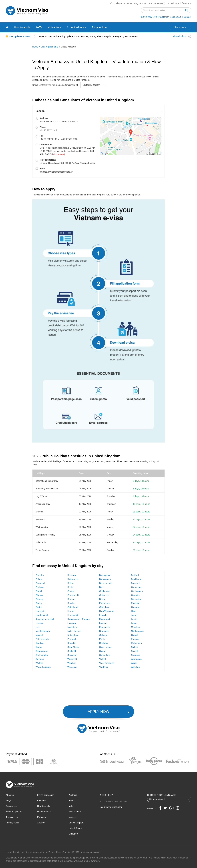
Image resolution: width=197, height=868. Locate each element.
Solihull (135, 651)
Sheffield (72, 651)
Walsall (103, 659)
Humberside (73, 615)
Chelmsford (105, 591)
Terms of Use (12, 817)
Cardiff (39, 591)
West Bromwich (107, 663)
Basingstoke (105, 575)
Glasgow (135, 607)
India (71, 806)
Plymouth (72, 639)
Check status (180, 27)
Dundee (71, 603)
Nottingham (73, 635)
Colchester (104, 595)
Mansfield (136, 627)
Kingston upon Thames (78, 619)
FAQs (39, 27)
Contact (187, 17)
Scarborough (42, 651)
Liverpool (72, 623)
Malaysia (73, 817)
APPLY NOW (98, 712)
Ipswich (103, 615)
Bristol (70, 587)
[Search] (187, 10)
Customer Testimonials (170, 17)
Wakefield (72, 659)
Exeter (39, 607)
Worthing (104, 667)
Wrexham (136, 667)
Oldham (103, 635)
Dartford (71, 599)
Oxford (134, 635)
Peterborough (42, 639)
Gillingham (104, 607)
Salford (135, 647)
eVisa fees (54, 27)
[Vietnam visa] (7, 27)
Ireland (72, 801)
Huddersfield (42, 615)
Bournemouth (106, 583)
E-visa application (46, 795)
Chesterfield (73, 595)
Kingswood (105, 619)
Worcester (72, 667)
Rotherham (136, 643)
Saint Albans (73, 647)
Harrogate (40, 611)
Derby (102, 599)
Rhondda (72, 643)
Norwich (39, 635)
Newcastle (104, 631)
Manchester (105, 627)
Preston (135, 639)
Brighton (40, 587)
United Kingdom (76, 823)
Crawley (39, 599)
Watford (39, 663)
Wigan (134, 663)
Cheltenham (137, 591)
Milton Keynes (74, 631)
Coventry (135, 595)
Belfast (39, 579)
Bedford (135, 575)
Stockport (72, 655)
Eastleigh (136, 603)
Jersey (134, 615)
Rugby (39, 647)
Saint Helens (105, 647)
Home (35, 47)
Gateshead (73, 607)
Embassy (42, 817)
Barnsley (40, 575)
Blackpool (40, 583)
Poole (102, 639)
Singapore (74, 834)
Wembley (72, 663)
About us (10, 795)
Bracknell (136, 583)
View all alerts (180, 36)
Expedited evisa (76, 27)
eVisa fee (42, 801)
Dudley (39, 603)
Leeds (134, 619)
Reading (40, 643)
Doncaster (136, 599)
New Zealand (75, 812)
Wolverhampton (43, 667)
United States (75, 828)
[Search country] (162, 10)
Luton (134, 623)
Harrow (71, 611)
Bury (102, 587)
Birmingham (105, 579)
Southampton (42, 655)
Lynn (38, 627)
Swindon (40, 659)
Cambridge (136, 587)
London (103, 623)
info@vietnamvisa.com (111, 807)
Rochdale (104, 643)
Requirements (44, 812)
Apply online (99, 27)
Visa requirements (49, 47)
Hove (134, 611)
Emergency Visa (149, 17)
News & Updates (14, 812)
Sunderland (105, 655)
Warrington (136, 659)
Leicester (40, 623)
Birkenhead (73, 579)
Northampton (137, 631)
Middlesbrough (43, 631)
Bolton (70, 583)
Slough (103, 651)
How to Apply (44, 806)
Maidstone (72, 627)
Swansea (136, 655)
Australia (73, 795)
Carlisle (71, 591)
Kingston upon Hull (45, 619)
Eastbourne (105, 603)
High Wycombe (107, 611)
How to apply (22, 27)
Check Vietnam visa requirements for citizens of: (55, 85)
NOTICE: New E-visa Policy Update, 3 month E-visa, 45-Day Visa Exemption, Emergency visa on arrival (88, 36)
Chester (39, 595)
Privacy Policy (13, 823)
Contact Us (11, 806)
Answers (41, 823)
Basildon (72, 575)
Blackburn (136, 579)
